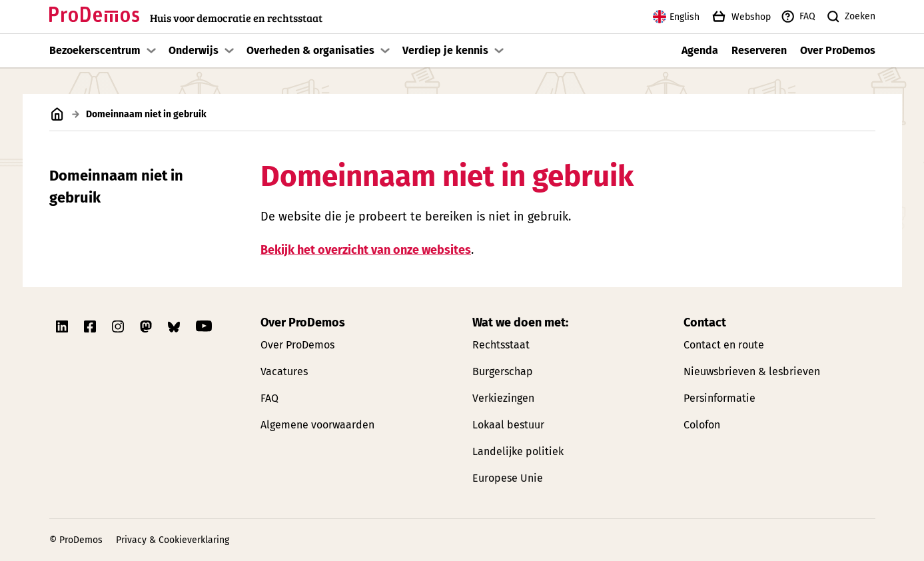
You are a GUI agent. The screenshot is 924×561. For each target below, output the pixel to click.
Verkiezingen (503, 398)
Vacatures (284, 371)
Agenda (700, 50)
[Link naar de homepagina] (186, 17)
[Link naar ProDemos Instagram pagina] (119, 326)
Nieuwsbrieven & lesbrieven (752, 371)
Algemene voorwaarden (317, 425)
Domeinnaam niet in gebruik (116, 187)
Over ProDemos (838, 50)
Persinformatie (719, 398)
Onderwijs (194, 50)
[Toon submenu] (151, 51)
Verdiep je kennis (445, 50)
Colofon (702, 425)
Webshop (740, 17)
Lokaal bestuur (508, 425)
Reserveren (759, 50)
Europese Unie (508, 478)
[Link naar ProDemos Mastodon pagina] (147, 326)
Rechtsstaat (501, 345)
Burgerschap (503, 371)
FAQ (798, 17)
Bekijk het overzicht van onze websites (366, 249)
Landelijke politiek (518, 451)
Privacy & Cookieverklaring (173, 540)
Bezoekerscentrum (95, 50)
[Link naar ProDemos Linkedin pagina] (63, 326)
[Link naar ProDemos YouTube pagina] (204, 326)
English (676, 17)
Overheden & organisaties (310, 50)
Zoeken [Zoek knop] (850, 17)
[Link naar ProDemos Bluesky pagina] (175, 326)
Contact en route (724, 345)
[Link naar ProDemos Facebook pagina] (91, 326)
